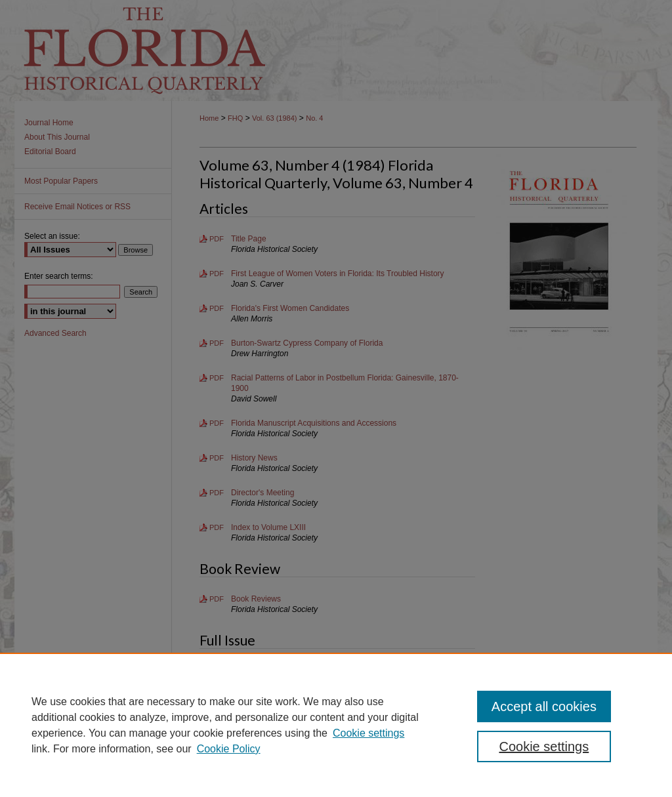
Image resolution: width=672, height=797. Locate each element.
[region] (336, 725)
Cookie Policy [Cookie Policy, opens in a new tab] (229, 749)
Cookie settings (368, 733)
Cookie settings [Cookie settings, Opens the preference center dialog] (544, 746)
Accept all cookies (544, 706)
